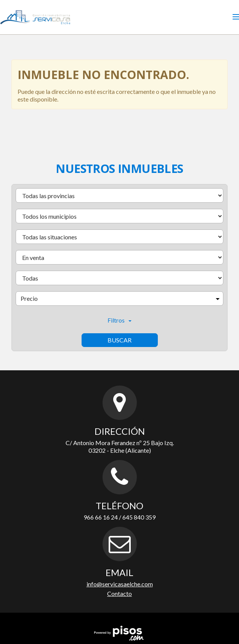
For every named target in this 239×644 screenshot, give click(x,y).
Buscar (119, 340)
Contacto (119, 593)
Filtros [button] (119, 320)
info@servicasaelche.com (120, 584)
